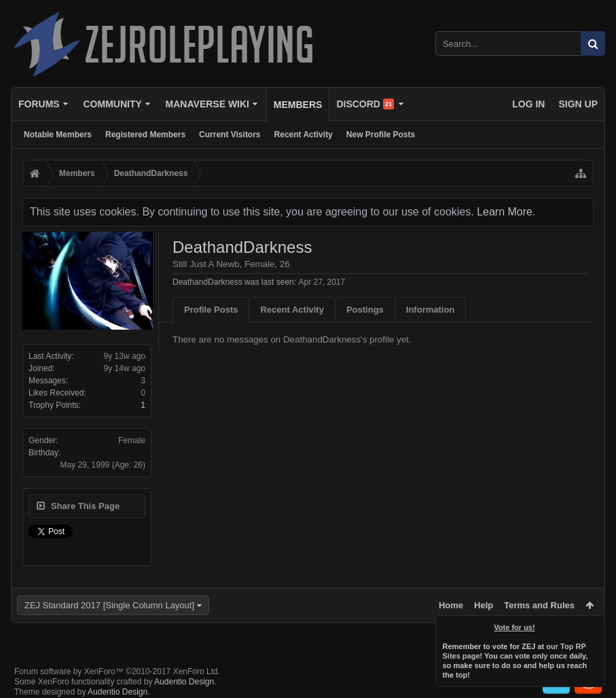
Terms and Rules (539, 605)
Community (112, 104)
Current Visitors (230, 135)
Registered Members (145, 135)
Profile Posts (211, 310)
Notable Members (58, 135)
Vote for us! (515, 627)
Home (451, 605)
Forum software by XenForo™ (117, 671)
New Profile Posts (381, 135)
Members (298, 105)
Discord (365, 104)
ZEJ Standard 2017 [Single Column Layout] (109, 605)
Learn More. (506, 212)
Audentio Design (184, 682)
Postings (365, 310)
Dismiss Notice (596, 625)
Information (431, 310)
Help (484, 605)
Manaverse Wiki (207, 104)
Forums (39, 104)
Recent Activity (304, 135)
